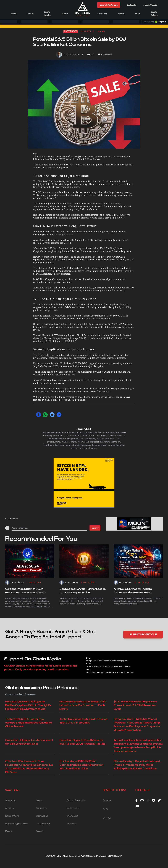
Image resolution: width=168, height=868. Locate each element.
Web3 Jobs (73, 808)
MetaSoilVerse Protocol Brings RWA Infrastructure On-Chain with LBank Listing (83, 705)
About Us (10, 801)
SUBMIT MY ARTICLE (143, 635)
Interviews (102, 14)
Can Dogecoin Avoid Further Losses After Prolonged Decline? (83, 591)
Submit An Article (109, 5)
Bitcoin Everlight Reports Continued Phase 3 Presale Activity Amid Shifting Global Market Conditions (137, 765)
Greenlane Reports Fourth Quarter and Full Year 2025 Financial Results (82, 742)
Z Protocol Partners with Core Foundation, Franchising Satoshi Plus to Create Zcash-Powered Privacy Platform (29, 767)
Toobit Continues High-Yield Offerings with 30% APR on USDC (83, 721)
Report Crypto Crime (17, 824)
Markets (121, 14)
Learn (138, 14)
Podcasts (41, 808)
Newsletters (12, 816)
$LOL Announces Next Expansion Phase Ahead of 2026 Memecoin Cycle (135, 705)
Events (65, 14)
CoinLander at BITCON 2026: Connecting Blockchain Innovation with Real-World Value (81, 765)
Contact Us (132, 5)
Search (40, 831)
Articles (30, 14)
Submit (95, 528)
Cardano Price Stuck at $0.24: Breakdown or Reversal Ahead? (25, 591)
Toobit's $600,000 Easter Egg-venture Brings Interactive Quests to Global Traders (29, 723)
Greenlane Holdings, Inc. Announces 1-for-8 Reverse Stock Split (29, 742)
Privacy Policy (43, 824)
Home (13, 14)
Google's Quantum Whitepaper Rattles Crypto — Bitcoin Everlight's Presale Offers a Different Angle (28, 705)
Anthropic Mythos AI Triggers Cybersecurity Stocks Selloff (133, 591)
